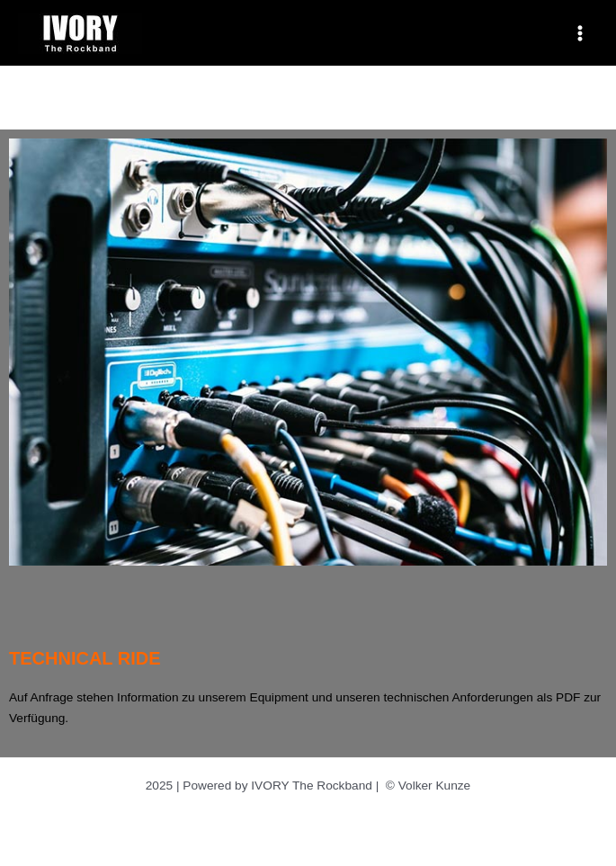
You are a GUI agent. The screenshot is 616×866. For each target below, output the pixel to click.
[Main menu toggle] (580, 33)
